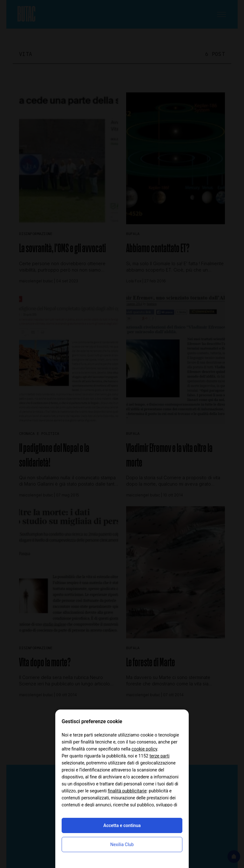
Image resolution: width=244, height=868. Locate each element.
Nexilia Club (122, 844)
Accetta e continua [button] (122, 825)
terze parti (159, 756)
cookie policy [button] (144, 749)
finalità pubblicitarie (127, 791)
